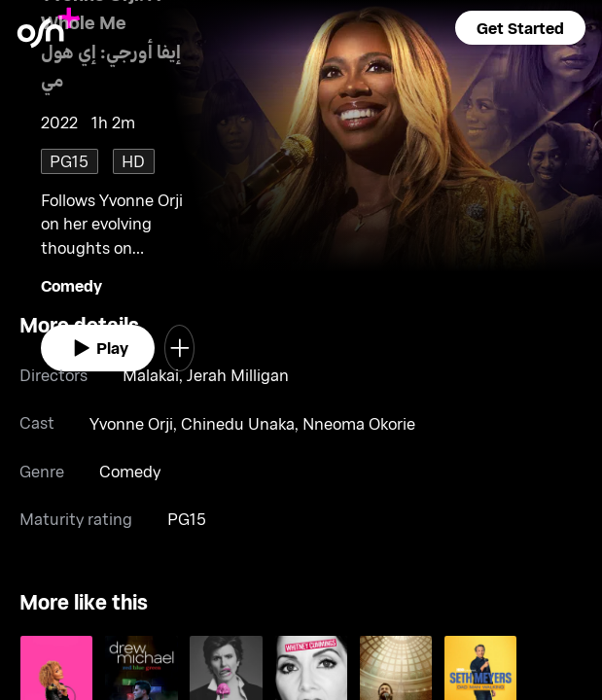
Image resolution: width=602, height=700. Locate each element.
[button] (520, 28)
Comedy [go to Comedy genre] (71, 285)
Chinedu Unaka (238, 423)
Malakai (151, 375)
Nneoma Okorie (359, 423)
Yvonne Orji (131, 423)
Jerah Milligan (238, 375)
